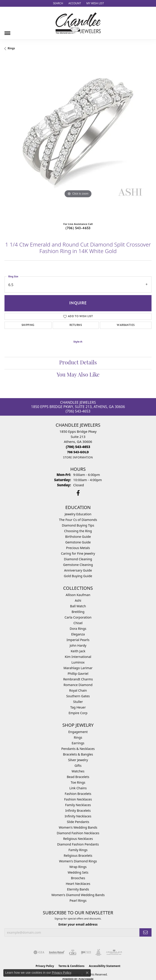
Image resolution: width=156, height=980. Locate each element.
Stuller (78, 702)
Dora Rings (78, 629)
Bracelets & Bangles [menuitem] (78, 754)
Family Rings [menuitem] (78, 850)
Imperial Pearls (78, 640)
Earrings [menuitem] (78, 743)
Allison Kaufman (78, 595)
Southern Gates (78, 696)
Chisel (78, 623)
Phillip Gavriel (78, 674)
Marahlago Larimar (78, 668)
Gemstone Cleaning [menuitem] (78, 565)
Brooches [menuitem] (78, 878)
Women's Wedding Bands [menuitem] (78, 827)
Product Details (78, 363)
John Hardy (78, 645)
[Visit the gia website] (39, 952)
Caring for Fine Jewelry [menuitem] (78, 553)
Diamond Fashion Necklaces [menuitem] (78, 833)
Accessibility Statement (105, 966)
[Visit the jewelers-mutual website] (57, 952)
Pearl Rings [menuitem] (78, 900)
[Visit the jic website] (98, 952)
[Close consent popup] (87, 973)
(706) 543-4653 (78, 228)
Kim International (78, 657)
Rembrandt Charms (78, 679)
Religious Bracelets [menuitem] (78, 856)
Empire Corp (78, 713)
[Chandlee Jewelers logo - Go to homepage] (78, 23)
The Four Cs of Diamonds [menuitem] (78, 520)
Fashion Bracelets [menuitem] (78, 794)
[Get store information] (78, 457)
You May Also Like (78, 375)
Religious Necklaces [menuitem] (78, 839)
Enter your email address (78, 924)
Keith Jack (78, 651)
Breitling (78, 612)
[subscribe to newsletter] (145, 932)
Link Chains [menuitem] (78, 788)
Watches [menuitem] (78, 771)
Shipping (28, 325)
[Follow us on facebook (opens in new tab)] (78, 493)
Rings (11, 48)
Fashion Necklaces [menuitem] (78, 799)
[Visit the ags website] (114, 952)
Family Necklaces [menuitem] (78, 805)
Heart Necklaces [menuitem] (78, 884)
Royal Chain (78, 690)
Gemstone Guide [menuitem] (78, 542)
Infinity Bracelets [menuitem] (78, 811)
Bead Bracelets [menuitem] (78, 777)
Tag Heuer (78, 707)
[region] (78, 138)
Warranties (126, 325)
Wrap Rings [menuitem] (78, 867)
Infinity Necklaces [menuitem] (78, 816)
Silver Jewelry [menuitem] (78, 760)
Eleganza (78, 634)
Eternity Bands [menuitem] (78, 889)
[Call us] (78, 452)
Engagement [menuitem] (78, 732)
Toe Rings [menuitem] (78, 782)
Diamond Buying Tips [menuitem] (78, 525)
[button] (57, 3)
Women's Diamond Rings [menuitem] (78, 861)
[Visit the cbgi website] (73, 952)
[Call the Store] (78, 447)
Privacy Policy (61, 973)
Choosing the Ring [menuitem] (78, 531)
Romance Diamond (78, 685)
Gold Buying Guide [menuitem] (78, 576)
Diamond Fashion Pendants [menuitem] (78, 844)
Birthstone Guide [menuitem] (78, 537)
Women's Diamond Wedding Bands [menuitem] (78, 895)
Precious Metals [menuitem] (78, 548)
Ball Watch (78, 606)
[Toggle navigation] (7, 31)
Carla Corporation (78, 617)
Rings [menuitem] (78, 737)
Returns (76, 325)
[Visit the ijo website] (86, 952)
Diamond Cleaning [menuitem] (78, 559)
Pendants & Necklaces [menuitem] (78, 749)
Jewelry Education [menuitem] (78, 514)
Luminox (78, 662)
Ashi (78, 600)
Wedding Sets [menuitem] (78, 872)
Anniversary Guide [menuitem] (78, 570)
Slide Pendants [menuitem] (78, 822)
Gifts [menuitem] (78, 766)
